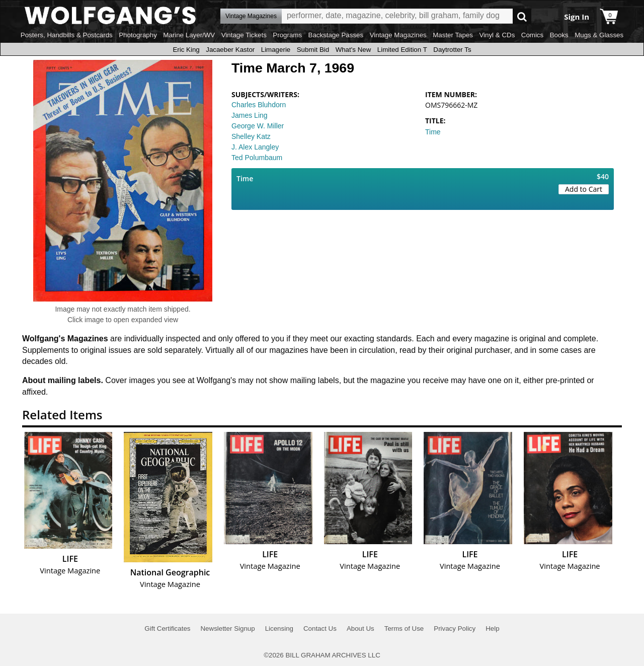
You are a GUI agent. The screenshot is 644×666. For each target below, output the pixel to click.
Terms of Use (404, 628)
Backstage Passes (336, 35)
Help (492, 628)
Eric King (186, 50)
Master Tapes (453, 35)
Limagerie (276, 50)
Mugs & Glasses (599, 35)
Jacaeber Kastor (230, 50)
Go (522, 16)
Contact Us (320, 628)
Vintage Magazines (398, 35)
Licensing (279, 628)
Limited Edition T (402, 50)
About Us (360, 628)
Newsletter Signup (227, 628)
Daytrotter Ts (452, 50)
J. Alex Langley (255, 147)
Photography (138, 35)
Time (433, 132)
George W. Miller (258, 126)
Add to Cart (584, 189)
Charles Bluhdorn (259, 105)
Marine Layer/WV (189, 35)
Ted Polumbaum (257, 158)
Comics (532, 35)
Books (559, 35)
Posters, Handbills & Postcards (67, 35)
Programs (287, 35)
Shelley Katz (251, 136)
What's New (353, 50)
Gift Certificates (167, 628)
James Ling (250, 115)
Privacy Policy (455, 628)
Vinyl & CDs (497, 35)
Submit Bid (313, 50)
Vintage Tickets (244, 35)
